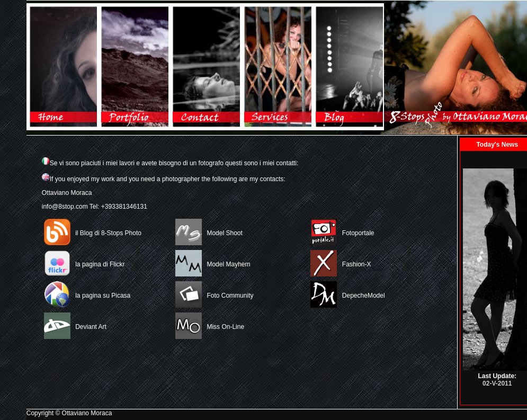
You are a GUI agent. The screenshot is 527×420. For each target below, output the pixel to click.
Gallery (134, 67)
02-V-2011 (497, 383)
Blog (348, 67)
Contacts (205, 67)
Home (62, 67)
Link (277, 67)
